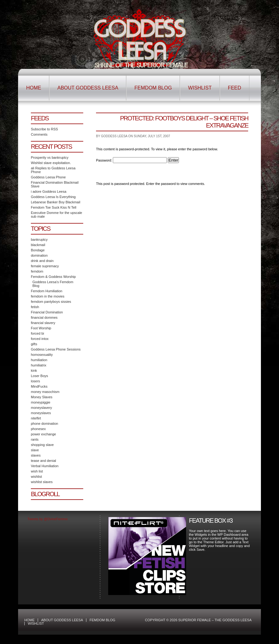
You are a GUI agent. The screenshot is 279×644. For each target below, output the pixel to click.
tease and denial (43, 461)
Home (34, 88)
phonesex (38, 429)
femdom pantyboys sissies (51, 302)
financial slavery (43, 323)
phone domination (44, 424)
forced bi (37, 333)
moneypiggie (41, 402)
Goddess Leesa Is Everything (53, 197)
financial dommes (44, 317)
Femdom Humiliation (47, 291)
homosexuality (42, 355)
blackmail (38, 245)
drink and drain (42, 261)
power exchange (43, 434)
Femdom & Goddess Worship (53, 277)
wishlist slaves (42, 482)
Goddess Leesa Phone (48, 177)
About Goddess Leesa (88, 88)
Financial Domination (47, 312)
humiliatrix (39, 365)
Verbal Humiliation (45, 466)
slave (35, 450)
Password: (131, 160)
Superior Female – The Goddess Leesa (139, 38)
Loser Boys (39, 376)
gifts (34, 344)
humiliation (39, 360)
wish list (37, 471)
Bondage (38, 250)
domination (39, 255)
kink (34, 370)
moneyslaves (41, 413)
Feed (235, 88)
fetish (35, 307)
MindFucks (39, 386)
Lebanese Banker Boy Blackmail (55, 202)
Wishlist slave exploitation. (51, 163)
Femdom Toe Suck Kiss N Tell (54, 207)
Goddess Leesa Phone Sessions (56, 349)
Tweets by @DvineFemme (48, 519)
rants (35, 439)
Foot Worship (41, 328)
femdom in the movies (48, 296)
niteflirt (36, 418)
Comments (39, 134)
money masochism (45, 392)
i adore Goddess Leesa (49, 191)
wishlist (36, 477)
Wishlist (200, 88)
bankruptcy (39, 240)
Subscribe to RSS (44, 129)
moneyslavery (41, 408)
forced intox (40, 339)
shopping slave (42, 445)
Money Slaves (42, 397)
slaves (36, 455)
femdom (37, 271)
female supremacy (45, 266)
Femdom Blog (153, 88)
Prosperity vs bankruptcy (50, 157)
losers (35, 381)
